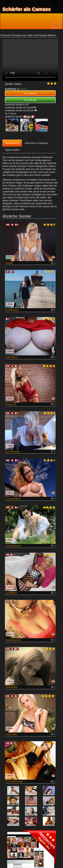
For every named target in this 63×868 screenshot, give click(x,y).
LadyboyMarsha (15, 815)
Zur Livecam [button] (30, 93)
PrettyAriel (31, 825)
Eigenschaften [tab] (12, 150)
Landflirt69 (11, 593)
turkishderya (12, 310)
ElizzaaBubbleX (50, 815)
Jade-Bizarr (12, 357)
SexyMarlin (49, 825)
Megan (9, 263)
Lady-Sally (11, 734)
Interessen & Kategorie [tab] (36, 143)
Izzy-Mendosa (13, 499)
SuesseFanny (13, 825)
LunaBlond (13, 794)
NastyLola (11, 404)
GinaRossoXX (13, 640)
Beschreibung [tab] (12, 143)
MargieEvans (31, 805)
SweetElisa (11, 687)
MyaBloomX (31, 794)
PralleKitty (49, 805)
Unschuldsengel (14, 781)
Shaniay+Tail (13, 805)
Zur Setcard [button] (30, 100)
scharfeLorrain (13, 546)
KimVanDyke (12, 451)
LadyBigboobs (32, 815)
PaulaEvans (49, 794)
